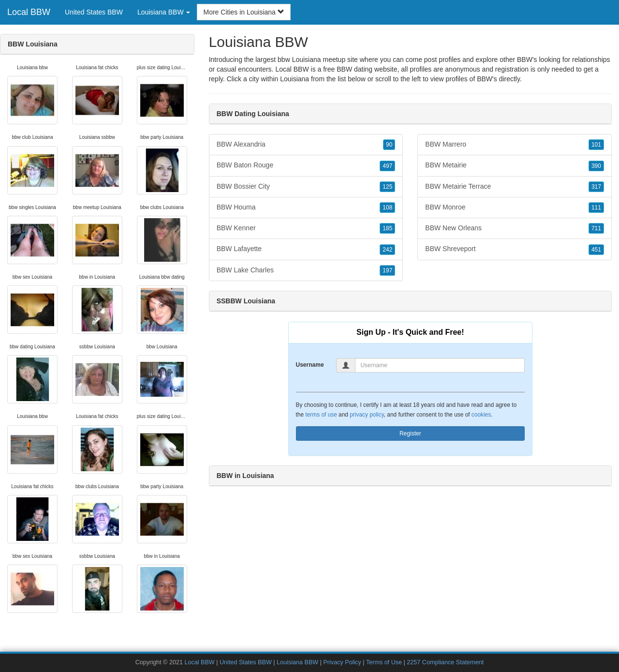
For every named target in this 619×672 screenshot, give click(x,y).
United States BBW (94, 12)
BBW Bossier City (306, 187)
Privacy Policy (342, 662)
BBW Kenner (306, 228)
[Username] (440, 365)
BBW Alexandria (306, 145)
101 (596, 145)
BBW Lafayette (306, 249)
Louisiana (295, 79)
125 (387, 187)
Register (410, 433)
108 (387, 208)
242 (387, 250)
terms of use (321, 415)
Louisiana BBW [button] (164, 12)
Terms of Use (384, 662)
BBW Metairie (515, 165)
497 (387, 166)
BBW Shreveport (515, 249)
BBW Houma (306, 208)
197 (387, 270)
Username (310, 365)
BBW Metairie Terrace (515, 187)
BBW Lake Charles (306, 270)
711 (596, 228)
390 (596, 166)
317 (596, 187)
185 (387, 228)
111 (596, 208)
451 (596, 250)
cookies (481, 415)
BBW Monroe (515, 208)
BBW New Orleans (515, 228)
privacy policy (367, 415)
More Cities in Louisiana (243, 12)
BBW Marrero (515, 145)
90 (389, 145)
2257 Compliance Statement (445, 662)
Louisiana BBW (297, 662)
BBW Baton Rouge (306, 165)
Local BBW (29, 12)
